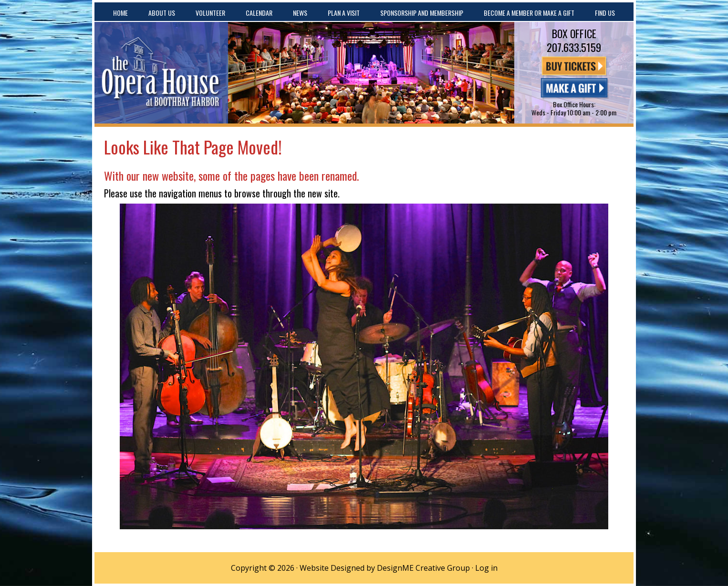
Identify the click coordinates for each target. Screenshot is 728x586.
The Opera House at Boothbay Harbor (161, 73)
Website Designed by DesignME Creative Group (385, 568)
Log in (486, 568)
